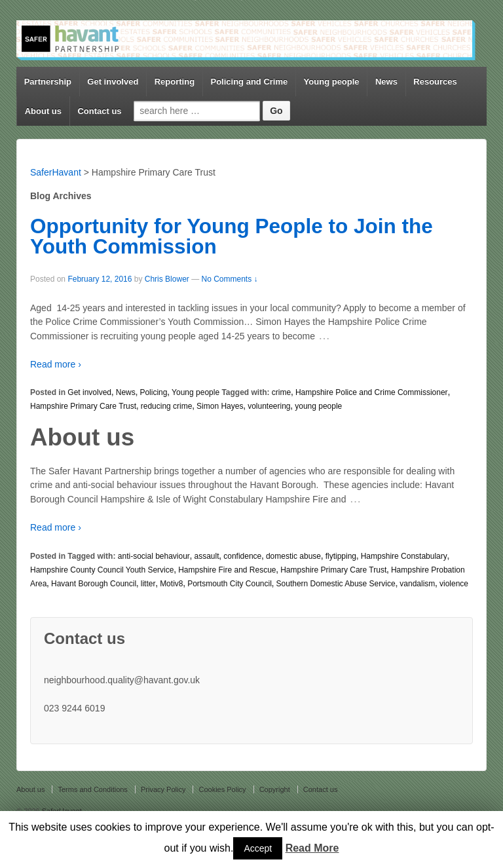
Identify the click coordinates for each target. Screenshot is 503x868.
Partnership (48, 82)
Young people (332, 82)
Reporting (175, 82)
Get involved (113, 82)
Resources (435, 82)
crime (281, 392)
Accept (258, 848)
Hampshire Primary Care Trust (83, 406)
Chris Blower (167, 279)
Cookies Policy (222, 789)
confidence (242, 556)
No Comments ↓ (229, 279)
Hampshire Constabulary (404, 556)
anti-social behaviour (154, 556)
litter (148, 584)
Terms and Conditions (92, 789)
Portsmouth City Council (230, 584)
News (386, 82)
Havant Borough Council (94, 584)
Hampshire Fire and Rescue (227, 570)
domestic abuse (293, 556)
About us (43, 111)
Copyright (275, 789)
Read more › (56, 364)
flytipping (341, 556)
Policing (153, 392)
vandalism (417, 584)
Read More (312, 848)
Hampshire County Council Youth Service (102, 570)
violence (454, 584)
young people (318, 406)
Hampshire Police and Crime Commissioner (372, 392)
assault (207, 556)
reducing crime (167, 406)
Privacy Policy (163, 789)
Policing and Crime (249, 82)
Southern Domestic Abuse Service (336, 584)
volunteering (269, 406)
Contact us (99, 111)
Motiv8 (171, 584)
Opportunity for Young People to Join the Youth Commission (232, 236)
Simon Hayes (220, 406)
